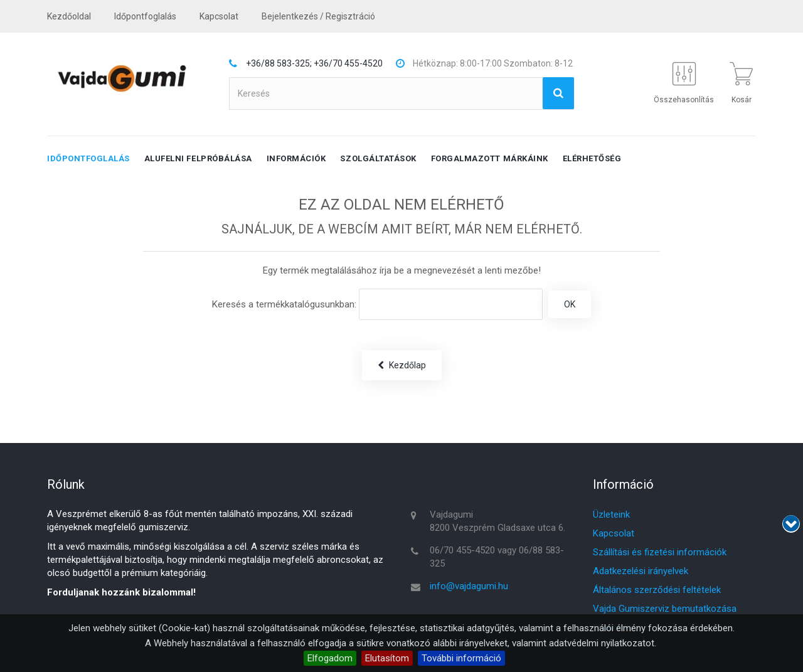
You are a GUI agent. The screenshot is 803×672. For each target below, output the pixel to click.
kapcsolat (219, 16)
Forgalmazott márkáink (490, 158)
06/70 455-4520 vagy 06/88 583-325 (497, 557)
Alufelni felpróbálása (198, 158)
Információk (296, 158)
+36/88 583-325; (279, 63)
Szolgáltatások (378, 158)
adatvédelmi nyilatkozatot (602, 643)
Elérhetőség (592, 158)
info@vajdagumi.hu (469, 586)
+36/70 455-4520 (348, 63)
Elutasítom (387, 658)
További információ (461, 658)
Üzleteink (611, 515)
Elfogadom (330, 658)
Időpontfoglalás (145, 16)
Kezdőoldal (69, 16)
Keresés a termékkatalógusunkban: (284, 304)
